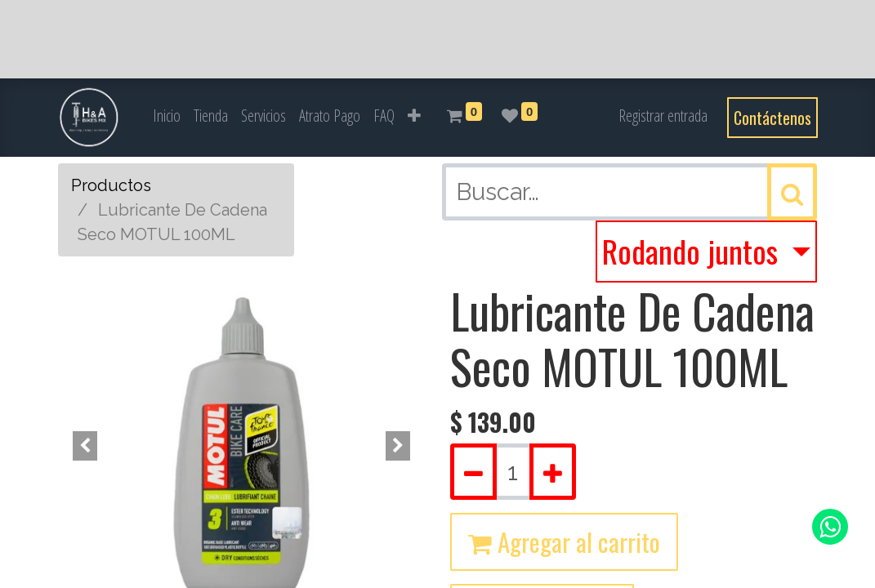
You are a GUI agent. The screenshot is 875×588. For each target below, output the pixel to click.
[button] (414, 116)
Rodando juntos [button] (694, 251)
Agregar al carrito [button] (564, 541)
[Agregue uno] (553, 472)
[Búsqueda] (792, 192)
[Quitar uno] (473, 472)
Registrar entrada (663, 116)
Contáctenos (772, 118)
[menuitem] (167, 116)
